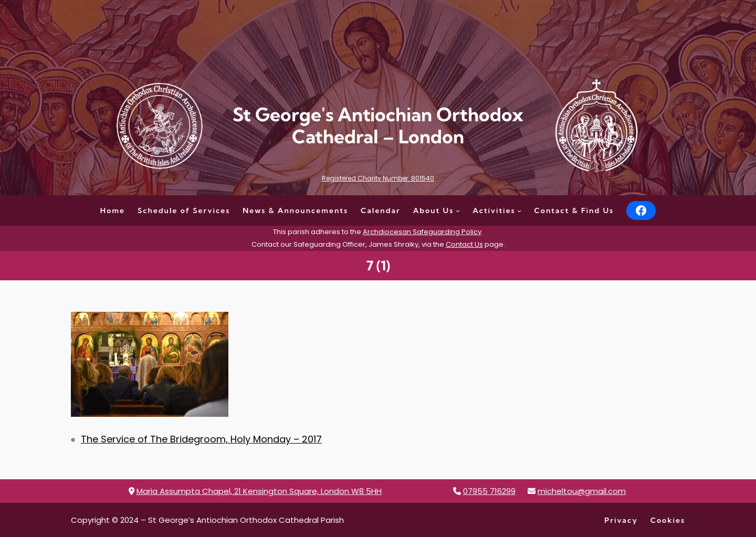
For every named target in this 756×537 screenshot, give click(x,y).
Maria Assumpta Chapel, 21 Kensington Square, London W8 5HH (259, 491)
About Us (434, 210)
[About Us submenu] (458, 210)
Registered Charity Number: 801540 (378, 178)
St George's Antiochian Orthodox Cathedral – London (378, 125)
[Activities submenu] (519, 210)
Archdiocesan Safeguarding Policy (422, 232)
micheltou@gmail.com (582, 491)
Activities (494, 210)
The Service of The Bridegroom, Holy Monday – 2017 (201, 439)
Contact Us (464, 244)
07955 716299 (489, 491)
